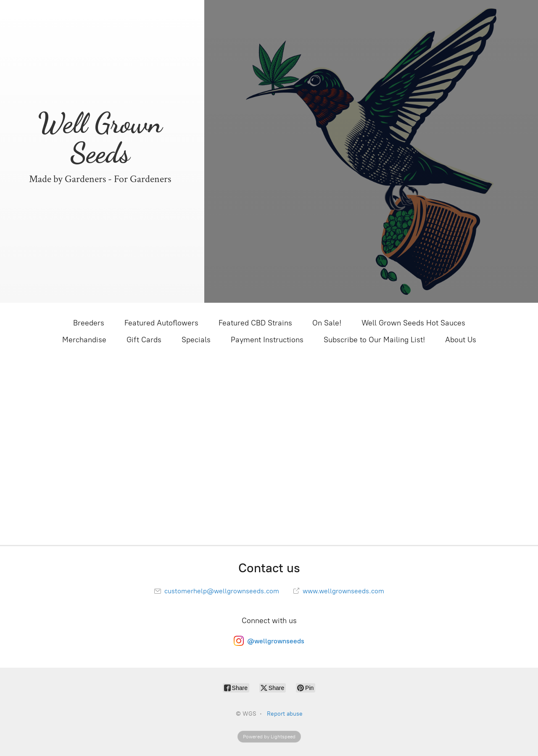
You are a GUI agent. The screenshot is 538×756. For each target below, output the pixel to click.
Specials (196, 340)
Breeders (89, 323)
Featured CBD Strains (255, 323)
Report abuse (285, 714)
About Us (461, 340)
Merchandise (84, 340)
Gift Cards (144, 340)
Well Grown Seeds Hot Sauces (413, 323)
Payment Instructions (267, 340)
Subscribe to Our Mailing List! (374, 340)
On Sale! (327, 323)
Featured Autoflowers (161, 323)
